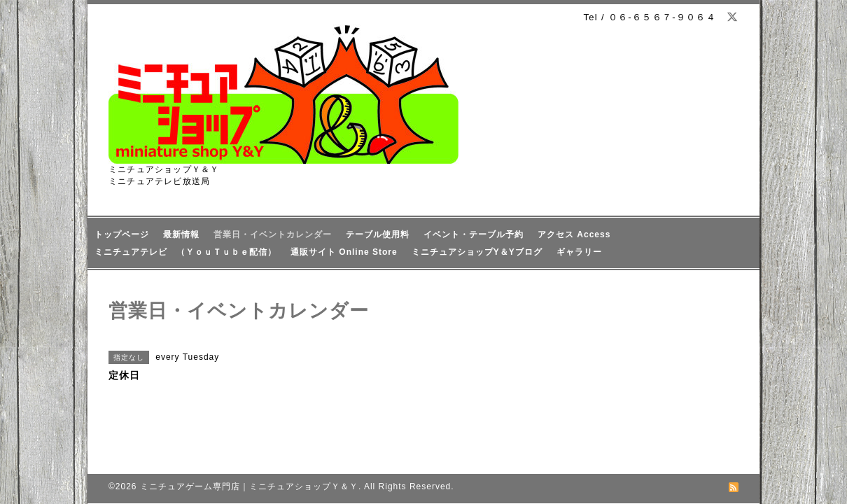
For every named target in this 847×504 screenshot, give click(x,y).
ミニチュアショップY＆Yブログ (477, 252)
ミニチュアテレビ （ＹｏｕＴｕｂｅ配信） (185, 252)
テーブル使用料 (378, 234)
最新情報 (181, 234)
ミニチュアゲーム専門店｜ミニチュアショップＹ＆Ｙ (249, 486)
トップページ (122, 234)
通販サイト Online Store (344, 252)
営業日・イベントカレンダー (273, 234)
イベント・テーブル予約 (474, 234)
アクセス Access (574, 234)
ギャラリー (579, 252)
